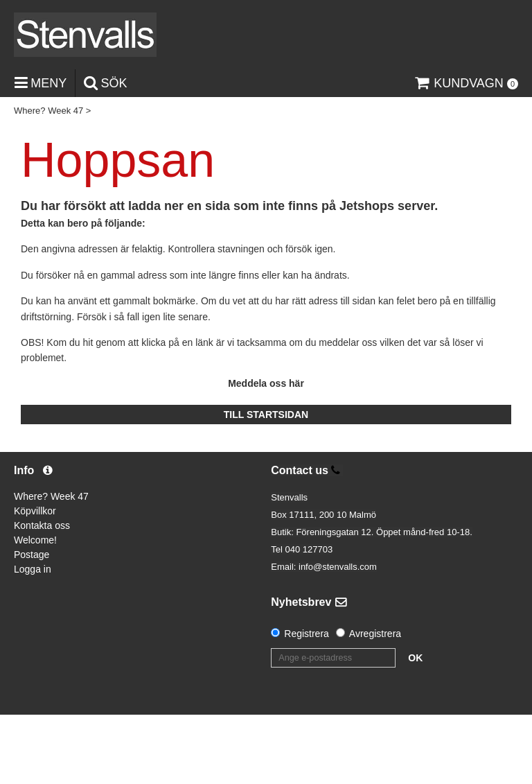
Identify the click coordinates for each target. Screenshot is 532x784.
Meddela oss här (266, 383)
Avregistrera (375, 634)
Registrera (307, 634)
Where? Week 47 (48, 111)
